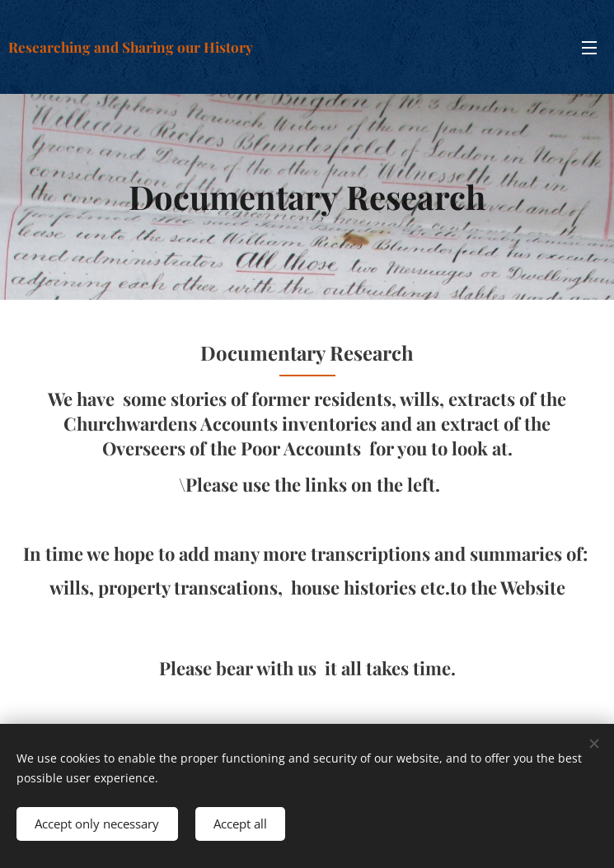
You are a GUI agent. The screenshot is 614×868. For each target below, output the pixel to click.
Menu (589, 48)
